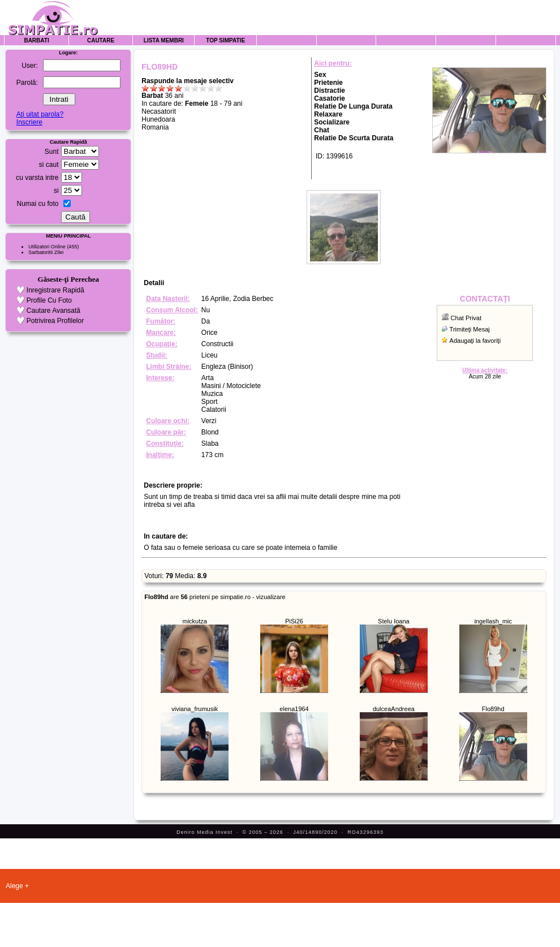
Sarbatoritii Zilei (46, 252)
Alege (14, 886)
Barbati (36, 40)
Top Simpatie (225, 40)
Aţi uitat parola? (40, 114)
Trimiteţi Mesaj (470, 329)
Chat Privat (466, 318)
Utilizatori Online (47, 247)
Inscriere (29, 122)
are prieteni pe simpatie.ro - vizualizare (215, 597)
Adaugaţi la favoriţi (475, 341)
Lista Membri (164, 40)
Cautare (101, 40)
